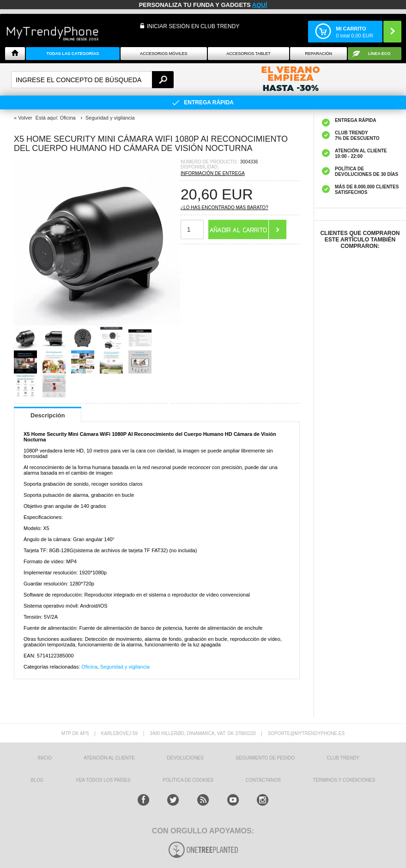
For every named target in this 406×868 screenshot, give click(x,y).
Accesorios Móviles (164, 54)
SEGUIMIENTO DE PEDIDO (265, 758)
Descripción (48, 415)
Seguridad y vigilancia (125, 667)
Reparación (318, 54)
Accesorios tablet (248, 54)
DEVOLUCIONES (185, 758)
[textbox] (92, 80)
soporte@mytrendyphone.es (306, 733)
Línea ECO (379, 54)
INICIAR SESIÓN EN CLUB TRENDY (193, 26)
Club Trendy (343, 758)
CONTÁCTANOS (263, 780)
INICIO (45, 758)
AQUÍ (260, 5)
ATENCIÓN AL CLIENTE (109, 758)
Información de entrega (213, 173)
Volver (25, 118)
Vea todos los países (103, 780)
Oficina (89, 667)
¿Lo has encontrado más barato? (224, 208)
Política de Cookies (188, 780)
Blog (37, 780)
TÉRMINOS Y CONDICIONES (344, 780)
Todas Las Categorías (73, 54)
